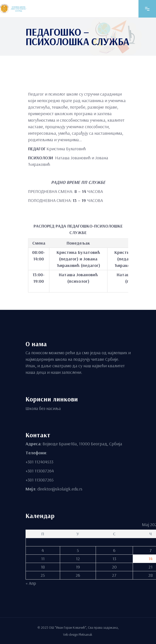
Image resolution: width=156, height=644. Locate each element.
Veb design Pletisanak (78, 634)
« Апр (31, 583)
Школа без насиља (43, 408)
